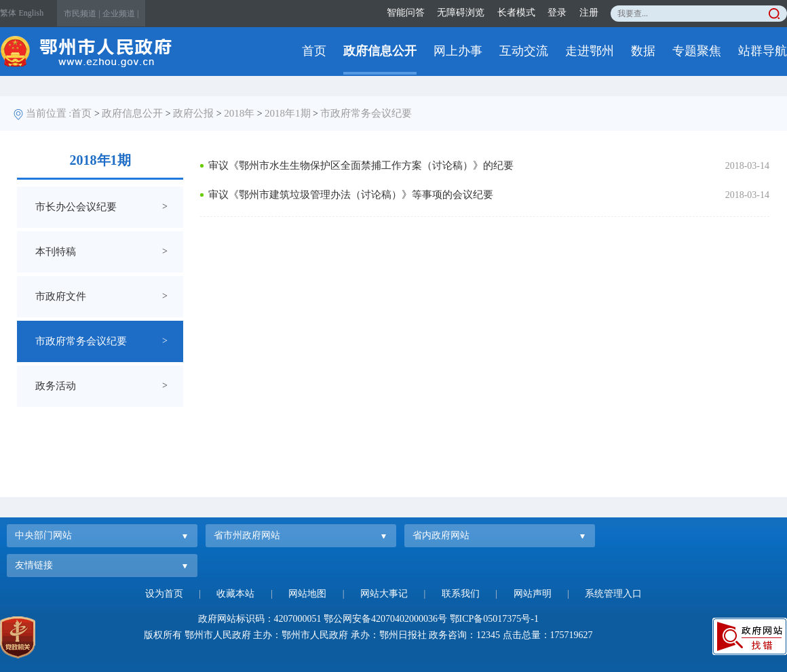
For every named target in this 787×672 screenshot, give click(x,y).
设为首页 (164, 594)
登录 (557, 13)
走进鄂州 (590, 51)
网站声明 (533, 594)
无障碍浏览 (461, 13)
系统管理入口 (613, 594)
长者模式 (516, 13)
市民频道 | (82, 14)
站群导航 (763, 51)
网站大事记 (384, 594)
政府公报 (193, 113)
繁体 (8, 13)
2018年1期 (288, 113)
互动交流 (524, 51)
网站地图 (307, 594)
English (32, 13)
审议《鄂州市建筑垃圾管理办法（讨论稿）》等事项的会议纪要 (351, 195)
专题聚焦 (697, 51)
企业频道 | (120, 14)
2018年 (239, 113)
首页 (314, 51)
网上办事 (458, 51)
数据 (643, 51)
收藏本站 (235, 594)
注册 (589, 13)
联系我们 (461, 594)
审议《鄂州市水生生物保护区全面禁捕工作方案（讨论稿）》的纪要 (361, 165)
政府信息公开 (380, 51)
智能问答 (406, 13)
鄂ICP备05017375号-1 (494, 619)
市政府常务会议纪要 (366, 113)
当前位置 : (49, 113)
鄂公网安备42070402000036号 (385, 619)
